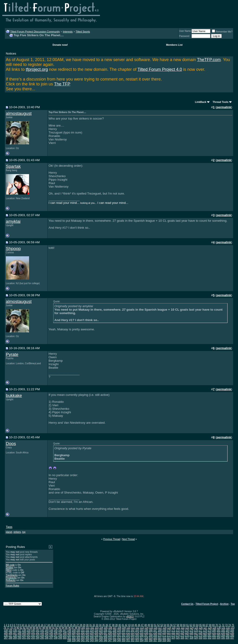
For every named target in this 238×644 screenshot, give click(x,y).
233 (223, 633)
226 (191, 633)
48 (145, 625)
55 (168, 625)
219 (160, 633)
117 (160, 628)
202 (83, 633)
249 (65, 635)
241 (28, 635)
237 (10, 635)
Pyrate (12, 354)
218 (155, 633)
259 (110, 635)
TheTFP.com (209, 60)
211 (124, 633)
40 (120, 625)
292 (28, 638)
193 (42, 633)
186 (10, 633)
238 (15, 635)
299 (60, 638)
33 (97, 625)
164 (142, 630)
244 (42, 635)
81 (21, 628)
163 (137, 630)
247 (56, 635)
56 (171, 625)
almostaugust (19, 113)
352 (133, 640)
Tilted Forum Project (207, 604)
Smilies (10, 568)
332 (210, 638)
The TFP (62, 84)
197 (60, 633)
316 (137, 638)
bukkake (14, 395)
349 (119, 640)
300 (65, 638)
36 (107, 625)
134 (6, 630)
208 (110, 633)
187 (15, 633)
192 (38, 633)
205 (96, 633)
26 (74, 625)
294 (38, 638)
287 (6, 638)
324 (173, 638)
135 (10, 630)
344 (96, 640)
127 (205, 628)
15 (39, 625)
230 (210, 633)
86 (37, 628)
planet (9, 532)
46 (139, 625)
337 (232, 638)
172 (178, 630)
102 (92, 628)
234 (228, 633)
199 (69, 633)
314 (128, 638)
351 (128, 640)
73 (226, 625)
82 (24, 628)
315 (133, 638)
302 (74, 638)
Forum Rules (12, 586)
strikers (17, 532)
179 (210, 630)
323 (169, 638)
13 (32, 625)
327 (187, 638)
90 (50, 628)
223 (178, 633)
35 (104, 625)
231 (214, 633)
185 (6, 633)
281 (210, 635)
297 (51, 638)
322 (164, 638)
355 (146, 640)
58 (178, 625)
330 (200, 638)
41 (123, 625)
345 (101, 640)
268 (151, 635)
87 (41, 628)
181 (219, 630)
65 (200, 625)
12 (29, 625)
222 (173, 633)
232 (219, 633)
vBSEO (130, 616)
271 (164, 635)
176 (196, 630)
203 (87, 633)
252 (78, 635)
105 (106, 628)
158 (114, 630)
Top (233, 604)
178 (205, 630)
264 (133, 635)
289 (15, 638)
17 (45, 625)
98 (76, 628)
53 (162, 625)
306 (92, 638)
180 (214, 630)
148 (69, 630)
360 (169, 640)
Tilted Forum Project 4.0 (160, 69)
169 (164, 630)
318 (146, 638)
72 (223, 625)
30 (87, 625)
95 (66, 628)
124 (192, 628)
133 (233, 628)
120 (174, 628)
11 (26, 625)
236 (6, 635)
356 (151, 640)
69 (213, 625)
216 (146, 633)
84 (31, 628)
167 (155, 630)
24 (68, 625)
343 (92, 640)
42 (126, 625)
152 (87, 630)
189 (24, 633)
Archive (224, 604)
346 (105, 640)
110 (128, 628)
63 (194, 625)
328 (191, 638)
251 (74, 635)
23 (65, 625)
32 (94, 625)
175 (191, 630)
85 (34, 628)
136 (15, 630)
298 (56, 638)
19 (52, 625)
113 (142, 628)
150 (78, 630)
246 (51, 635)
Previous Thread (112, 539)
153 (92, 630)
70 (217, 625)
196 (56, 633)
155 (101, 630)
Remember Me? (222, 32)
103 (97, 628)
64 (197, 625)
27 (78, 625)
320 (155, 638)
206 (101, 633)
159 (119, 630)
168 (160, 630)
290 (19, 638)
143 (47, 630)
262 (124, 635)
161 (128, 630)
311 (114, 638)
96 (70, 628)
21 (58, 625)
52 (158, 625)
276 (187, 635)
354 (142, 640)
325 (178, 638)
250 (69, 635)
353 (137, 640)
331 (205, 638)
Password (184, 36)
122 (183, 628)
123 (187, 628)
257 (101, 635)
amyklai (13, 221)
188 (19, 633)
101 (88, 628)
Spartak (13, 166)
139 (28, 630)
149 (74, 630)
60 (184, 625)
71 (220, 625)
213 (133, 633)
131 (223, 628)
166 (151, 630)
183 (228, 630)
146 (60, 630)
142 (42, 630)
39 (116, 625)
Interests (68, 32)
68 (210, 625)
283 (219, 635)
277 (191, 635)
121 (178, 628)
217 (151, 633)
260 (114, 635)
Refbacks (11, 580)
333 (214, 638)
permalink (224, 107)
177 (200, 630)
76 (5, 628)
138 (24, 630)
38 (113, 625)
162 (133, 630)
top (24, 532)
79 (15, 628)
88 (44, 628)
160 (124, 630)
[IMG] (9, 570)
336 (228, 638)
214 (137, 633)
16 (42, 625)
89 (47, 628)
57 (175, 625)
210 (119, 633)
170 (169, 630)
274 (178, 635)
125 (196, 628)
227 (196, 633)
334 (219, 638)
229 (205, 633)
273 (173, 635)
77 (8, 628)
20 (55, 625)
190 (28, 633)
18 (48, 625)
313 (124, 638)
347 (110, 640)
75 (233, 625)
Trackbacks (12, 575)
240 (24, 635)
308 (101, 638)
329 (196, 638)
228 (200, 633)
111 (133, 628)
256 (96, 635)
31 (91, 625)
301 (69, 638)
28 (81, 625)
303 (78, 638)
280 (205, 635)
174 (187, 630)
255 (92, 635)
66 (204, 625)
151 (83, 630)
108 (119, 628)
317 (142, 638)
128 (210, 628)
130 (219, 628)
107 (115, 628)
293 (33, 638)
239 (19, 635)
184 (232, 630)
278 (196, 635)
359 (164, 640)
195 (51, 633)
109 (124, 628)
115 (151, 628)
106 (110, 628)
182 (223, 630)
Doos (11, 444)
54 (165, 625)
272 (169, 635)
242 (33, 635)
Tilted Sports (83, 32)
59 (181, 625)
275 (182, 635)
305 (87, 638)
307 (96, 638)
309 (105, 638)
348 (114, 640)
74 (230, 625)
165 (146, 630)
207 (105, 633)
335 (223, 638)
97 (73, 628)
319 (151, 638)
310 (110, 638)
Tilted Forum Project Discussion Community (35, 32)
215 (142, 633)
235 (232, 633)
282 (214, 635)
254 (87, 635)
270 (160, 635)
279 (200, 635)
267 (146, 635)
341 (83, 640)
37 (110, 625)
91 (53, 628)
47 (142, 625)
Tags (9, 527)
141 (38, 630)
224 (182, 633)
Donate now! (60, 45)
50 (152, 625)
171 (173, 630)
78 (11, 628)
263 (128, 635)
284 (223, 635)
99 (79, 628)
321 (160, 638)
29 (84, 625)
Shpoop (13, 249)
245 (47, 635)
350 (124, 640)
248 (60, 635)
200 (74, 633)
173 (182, 630)
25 (71, 625)
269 (155, 635)
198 (65, 633)
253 (83, 635)
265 (137, 635)
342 (87, 640)
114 (147, 628)
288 (10, 638)
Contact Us (187, 604)
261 (119, 635)
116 (156, 628)
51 (155, 625)
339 (74, 640)
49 (149, 625)
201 (78, 633)
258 (105, 635)
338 (69, 640)
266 (142, 635)
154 (96, 630)
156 (105, 630)
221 (169, 633)
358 (160, 640)
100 (83, 628)
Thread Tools (221, 102)
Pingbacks (11, 578)
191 (33, 633)
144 (51, 630)
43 (129, 625)
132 (228, 628)
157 (110, 630)
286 (232, 635)
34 (100, 625)
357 (155, 640)
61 (187, 625)
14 (36, 625)
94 (63, 628)
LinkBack (201, 102)
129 (214, 628)
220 (164, 633)
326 (182, 638)
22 (61, 625)
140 (33, 630)
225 (187, 633)
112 (137, 628)
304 (83, 638)
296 (47, 638)
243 (38, 635)
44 (133, 625)
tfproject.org (37, 69)
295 (42, 638)
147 (65, 630)
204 (92, 633)
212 (128, 633)
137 (19, 630)
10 (23, 625)
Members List (174, 45)
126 (201, 628)
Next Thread (128, 539)
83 (28, 628)
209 (114, 633)
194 (47, 633)
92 (57, 628)
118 (165, 628)
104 (101, 628)
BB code (10, 565)
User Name (185, 31)
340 (78, 640)
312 (119, 638)
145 (56, 630)
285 (228, 635)
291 (24, 638)
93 (60, 628)
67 (207, 625)
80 (18, 628)
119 (169, 628)
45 (136, 625)
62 (191, 625)
